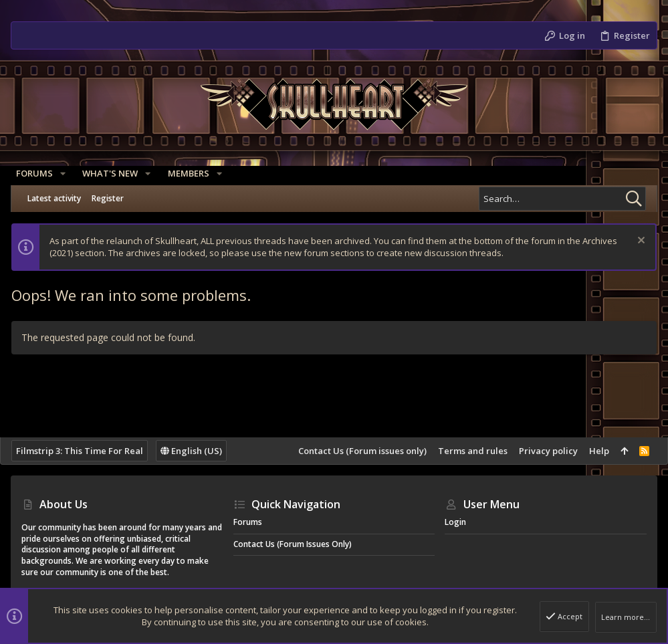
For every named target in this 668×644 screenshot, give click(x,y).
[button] (68, 174)
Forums (248, 522)
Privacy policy (538, 451)
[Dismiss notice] (629, 242)
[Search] (562, 199)
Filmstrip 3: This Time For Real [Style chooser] (90, 451)
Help (588, 451)
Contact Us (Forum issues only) (352, 451)
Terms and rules (462, 451)
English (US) (202, 451)
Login (455, 522)
